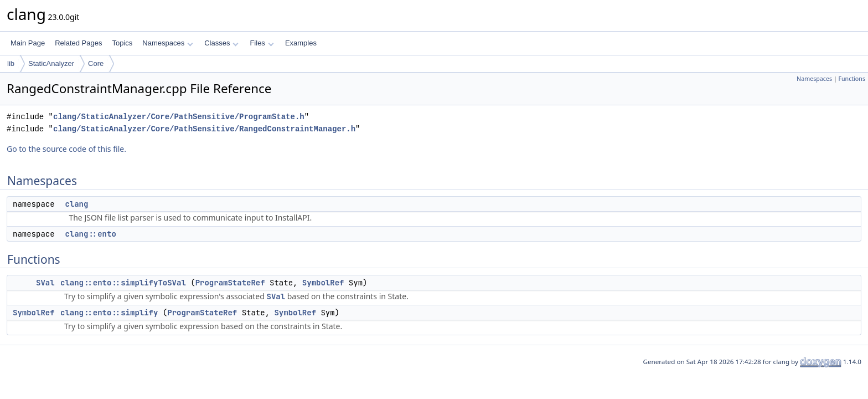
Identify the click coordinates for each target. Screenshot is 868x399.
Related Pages (78, 43)
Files (262, 43)
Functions (852, 79)
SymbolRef (323, 283)
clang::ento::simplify (109, 313)
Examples (301, 43)
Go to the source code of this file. (66, 149)
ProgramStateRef (230, 283)
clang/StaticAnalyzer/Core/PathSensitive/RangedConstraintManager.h (204, 129)
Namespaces (167, 43)
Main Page (28, 43)
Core (96, 63)
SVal (45, 283)
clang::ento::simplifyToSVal (123, 283)
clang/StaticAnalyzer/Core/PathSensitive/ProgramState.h (179, 117)
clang (76, 204)
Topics (122, 43)
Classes (221, 43)
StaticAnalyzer (51, 63)
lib (11, 63)
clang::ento (90, 234)
